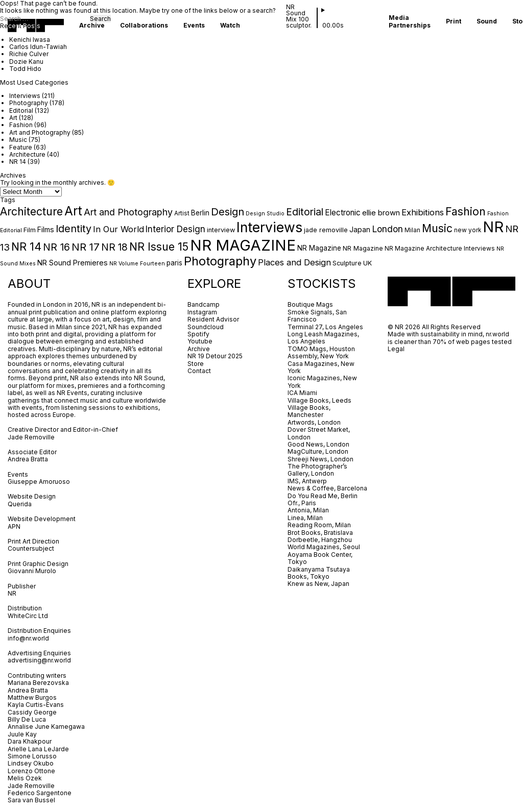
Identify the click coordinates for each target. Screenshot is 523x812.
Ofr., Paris (302, 503)
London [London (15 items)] (387, 229)
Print (454, 21)
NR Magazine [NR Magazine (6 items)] (319, 248)
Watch (230, 26)
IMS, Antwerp (308, 481)
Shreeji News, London (320, 459)
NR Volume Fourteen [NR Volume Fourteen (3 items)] (137, 264)
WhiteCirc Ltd (28, 616)
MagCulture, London (318, 451)
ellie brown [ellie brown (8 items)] (381, 213)
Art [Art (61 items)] (73, 211)
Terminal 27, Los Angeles (325, 327)
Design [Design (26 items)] (228, 212)
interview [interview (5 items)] (221, 230)
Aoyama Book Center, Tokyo (320, 558)
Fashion (21, 125)
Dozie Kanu (26, 61)
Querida (20, 504)
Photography (29, 103)
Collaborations (144, 26)
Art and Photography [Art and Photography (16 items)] (128, 212)
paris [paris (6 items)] (174, 263)
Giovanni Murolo (32, 571)
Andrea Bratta (29, 459)
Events (194, 26)
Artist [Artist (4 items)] (182, 213)
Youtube (200, 341)
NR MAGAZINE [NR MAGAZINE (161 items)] (243, 245)
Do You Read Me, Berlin (323, 496)
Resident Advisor (213, 319)
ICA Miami (303, 393)
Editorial (21, 110)
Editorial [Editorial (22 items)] (305, 212)
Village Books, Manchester (309, 411)
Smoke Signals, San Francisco (317, 316)
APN (14, 526)
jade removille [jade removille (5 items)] (326, 230)
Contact (199, 371)
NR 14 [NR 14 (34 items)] (26, 247)
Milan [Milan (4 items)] (412, 230)
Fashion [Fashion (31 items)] (466, 211)
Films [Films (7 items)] (46, 229)
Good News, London (318, 444)
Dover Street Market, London (319, 433)
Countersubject (31, 548)
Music (18, 140)
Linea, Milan (305, 518)
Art (13, 118)
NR (12, 593)
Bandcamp (204, 304)
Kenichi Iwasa (30, 40)
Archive (92, 26)
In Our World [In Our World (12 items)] (118, 229)
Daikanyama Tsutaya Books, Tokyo (319, 573)
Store (196, 364)
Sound (487, 21)
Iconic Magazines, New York (322, 382)
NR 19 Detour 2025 (215, 356)
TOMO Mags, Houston (321, 349)
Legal (396, 349)
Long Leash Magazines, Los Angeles (323, 338)
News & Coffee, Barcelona (327, 488)
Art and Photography (40, 132)
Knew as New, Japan (318, 584)
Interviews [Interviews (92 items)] (269, 227)
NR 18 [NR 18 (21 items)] (114, 247)
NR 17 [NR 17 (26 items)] (86, 247)
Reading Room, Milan (319, 525)
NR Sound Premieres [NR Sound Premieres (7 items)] (73, 263)
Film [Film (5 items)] (30, 230)
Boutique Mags (310, 304)
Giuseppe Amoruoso (39, 482)
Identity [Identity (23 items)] (74, 229)
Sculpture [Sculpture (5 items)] (347, 263)
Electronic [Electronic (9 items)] (343, 213)
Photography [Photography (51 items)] (220, 261)
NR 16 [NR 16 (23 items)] (56, 247)
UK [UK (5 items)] (367, 263)
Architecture (27, 154)
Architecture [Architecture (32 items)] (31, 211)
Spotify (198, 334)
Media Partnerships (410, 21)
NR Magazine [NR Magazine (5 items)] (363, 248)
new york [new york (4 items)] (468, 230)
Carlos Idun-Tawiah (38, 47)
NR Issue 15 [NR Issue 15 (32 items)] (159, 247)
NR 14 (18, 162)
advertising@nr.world (39, 660)
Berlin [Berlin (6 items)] (200, 213)
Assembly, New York (318, 356)
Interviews (25, 96)
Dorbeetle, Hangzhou (320, 540)
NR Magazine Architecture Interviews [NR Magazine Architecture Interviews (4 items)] (440, 249)
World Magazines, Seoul (324, 547)
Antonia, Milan (308, 510)
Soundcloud (206, 327)
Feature (21, 147)
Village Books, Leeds (319, 400)
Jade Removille (31, 437)
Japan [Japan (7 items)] (360, 229)
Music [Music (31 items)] (437, 228)
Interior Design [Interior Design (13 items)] (175, 229)
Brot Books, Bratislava (320, 533)
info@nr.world (28, 638)
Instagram (202, 312)
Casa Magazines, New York (321, 367)
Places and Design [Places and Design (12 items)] (294, 262)
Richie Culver (29, 54)
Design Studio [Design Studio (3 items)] (265, 214)
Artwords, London (314, 422)
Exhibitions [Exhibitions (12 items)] (423, 212)
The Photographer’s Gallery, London (317, 470)
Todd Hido (25, 69)
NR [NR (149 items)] (493, 227)
